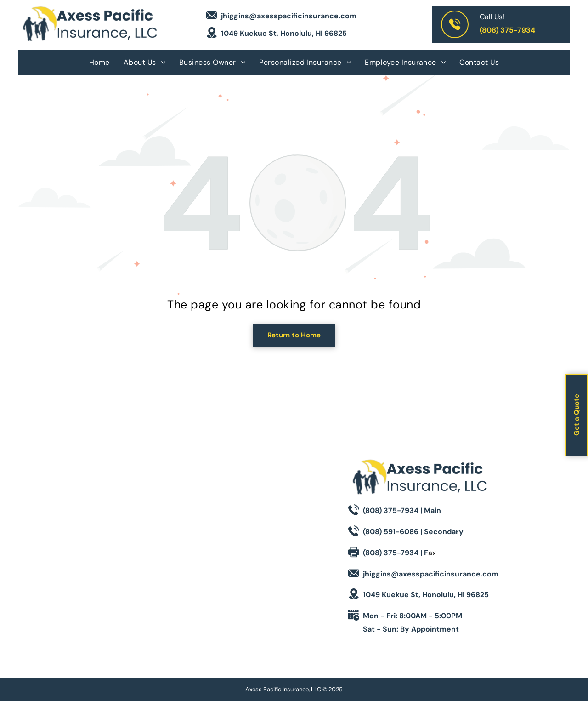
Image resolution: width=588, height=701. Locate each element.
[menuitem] (99, 62)
